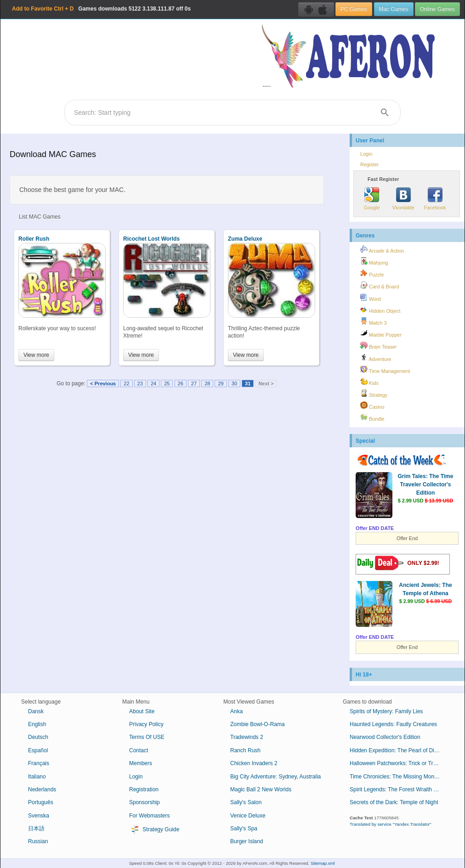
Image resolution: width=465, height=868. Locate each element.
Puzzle (372, 273)
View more (36, 355)
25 (167, 383)
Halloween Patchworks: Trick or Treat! (396, 763)
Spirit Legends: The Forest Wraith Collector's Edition (399, 789)
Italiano (37, 777)
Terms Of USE (147, 737)
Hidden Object (380, 310)
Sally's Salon (246, 802)
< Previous (103, 383)
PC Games (354, 9)
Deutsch (38, 737)
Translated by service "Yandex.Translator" (391, 824)
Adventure (376, 358)
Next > (266, 383)
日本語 (36, 829)
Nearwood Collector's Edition (385, 737)
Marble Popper (381, 333)
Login (366, 154)
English (37, 724)
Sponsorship (145, 802)
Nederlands (42, 789)
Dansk (36, 711)
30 (234, 383)
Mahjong (374, 261)
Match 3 (373, 321)
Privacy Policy (146, 724)
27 (194, 383)
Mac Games (394, 9)
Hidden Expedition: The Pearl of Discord (399, 750)
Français (39, 763)
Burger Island (247, 841)
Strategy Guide (154, 830)
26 (181, 383)
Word (371, 298)
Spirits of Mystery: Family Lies (386, 711)
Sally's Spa (244, 829)
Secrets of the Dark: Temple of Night (394, 802)
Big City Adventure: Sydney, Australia (275, 777)
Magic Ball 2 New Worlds (261, 789)
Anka (236, 711)
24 (153, 383)
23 (140, 383)
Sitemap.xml (323, 863)
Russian (38, 841)
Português (41, 802)
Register (369, 164)
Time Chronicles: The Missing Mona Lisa (399, 777)
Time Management (385, 370)
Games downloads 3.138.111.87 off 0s (101, 9)
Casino (372, 406)
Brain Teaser (378, 345)
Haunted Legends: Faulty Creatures (393, 724)
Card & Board (380, 285)
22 (126, 383)
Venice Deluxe (248, 816)
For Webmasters (149, 816)
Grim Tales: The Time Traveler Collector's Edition (426, 485)
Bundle (372, 417)
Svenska (39, 816)
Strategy (374, 394)
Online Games (437, 9)
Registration (144, 789)
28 (207, 383)
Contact (139, 750)
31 (248, 383)
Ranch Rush (245, 750)
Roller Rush (34, 239)
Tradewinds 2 (247, 737)
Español (38, 750)
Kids (369, 382)
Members (141, 763)
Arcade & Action (382, 249)
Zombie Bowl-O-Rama (258, 724)
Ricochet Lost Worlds (151, 239)
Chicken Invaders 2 (254, 763)
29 (221, 383)
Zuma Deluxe (245, 239)
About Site (142, 711)
